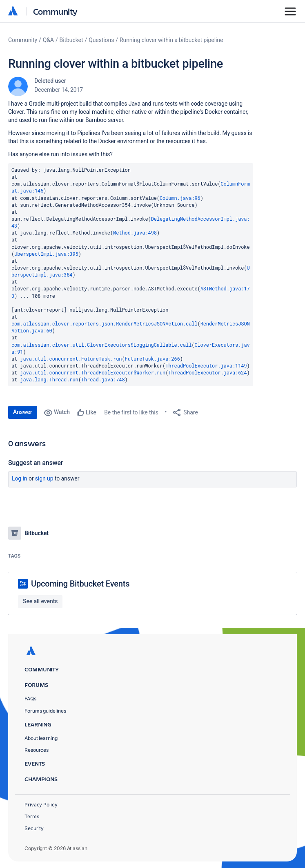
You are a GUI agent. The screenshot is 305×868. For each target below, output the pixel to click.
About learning (41, 738)
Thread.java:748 (103, 379)
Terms (32, 816)
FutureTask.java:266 (152, 359)
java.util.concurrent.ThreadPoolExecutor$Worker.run (93, 372)
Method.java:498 (135, 232)
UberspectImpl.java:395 (46, 254)
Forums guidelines (45, 711)
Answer (23, 412)
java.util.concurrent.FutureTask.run (71, 359)
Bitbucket (71, 40)
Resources (37, 750)
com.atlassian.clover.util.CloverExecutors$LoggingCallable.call (101, 345)
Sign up (44, 478)
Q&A (48, 40)
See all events (40, 601)
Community (55, 11)
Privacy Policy (41, 805)
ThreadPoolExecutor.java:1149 (206, 365)
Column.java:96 (180, 198)
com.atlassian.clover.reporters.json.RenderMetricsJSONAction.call (105, 323)
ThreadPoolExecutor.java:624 (207, 372)
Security (34, 828)
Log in (20, 478)
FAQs (30, 699)
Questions (101, 40)
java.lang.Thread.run (49, 379)
